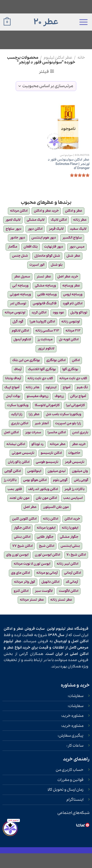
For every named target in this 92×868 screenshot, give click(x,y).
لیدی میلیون (57, 471)
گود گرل (18, 322)
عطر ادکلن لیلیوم (58, 58)
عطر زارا (34, 414)
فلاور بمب (15, 489)
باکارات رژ (10, 480)
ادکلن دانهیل (50, 582)
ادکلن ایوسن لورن (47, 555)
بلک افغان (31, 247)
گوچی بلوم (60, 480)
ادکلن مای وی (20, 573)
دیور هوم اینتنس (44, 238)
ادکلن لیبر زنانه (67, 564)
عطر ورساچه (71, 286)
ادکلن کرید (39, 313)
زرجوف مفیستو (38, 396)
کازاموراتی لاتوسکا (47, 405)
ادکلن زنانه (51, 519)
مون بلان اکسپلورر (56, 507)
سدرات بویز (33, 432)
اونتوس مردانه (15, 313)
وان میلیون (80, 471)
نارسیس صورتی (23, 453)
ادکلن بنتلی (22, 537)
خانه (81, 58)
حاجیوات (74, 453)
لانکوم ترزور (46, 348)
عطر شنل (73, 256)
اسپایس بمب (73, 498)
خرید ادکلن (72, 519)
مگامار (13, 247)
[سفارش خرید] (46, 86)
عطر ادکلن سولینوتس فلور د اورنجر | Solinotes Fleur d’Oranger (69, 164)
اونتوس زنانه (71, 322)
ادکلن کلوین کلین (24, 519)
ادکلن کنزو (21, 591)
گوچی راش (81, 480)
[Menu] (83, 22)
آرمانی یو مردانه (47, 573)
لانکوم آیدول (22, 339)
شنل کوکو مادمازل (47, 256)
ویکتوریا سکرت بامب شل (64, 414)
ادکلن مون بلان (46, 498)
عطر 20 (46, 22)
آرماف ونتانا (13, 378)
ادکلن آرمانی (72, 573)
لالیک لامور (13, 220)
